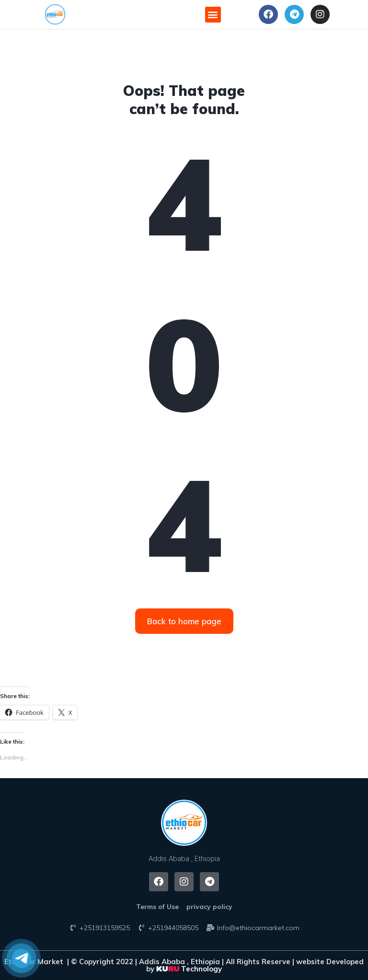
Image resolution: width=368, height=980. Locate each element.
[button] (55, 14)
